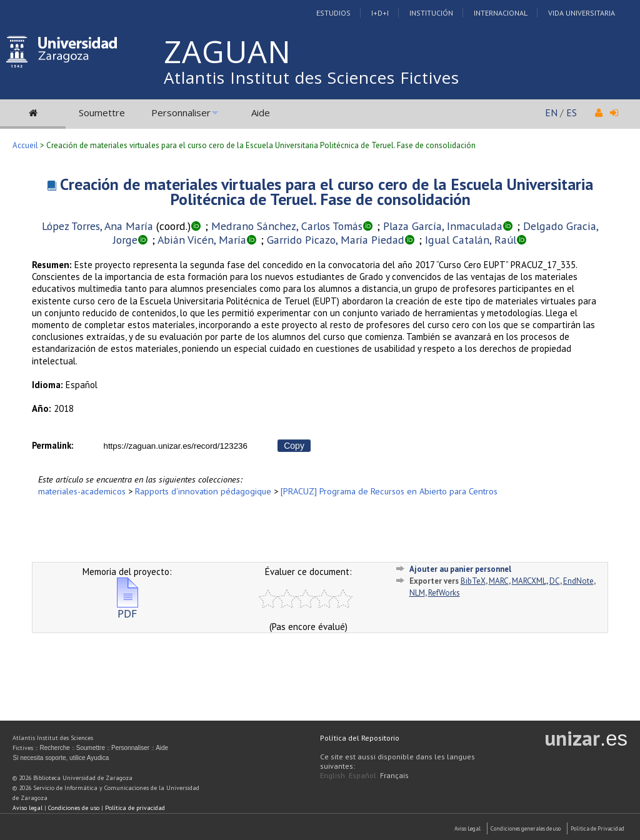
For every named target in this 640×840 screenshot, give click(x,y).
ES (572, 112)
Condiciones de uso (74, 808)
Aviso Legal (467, 828)
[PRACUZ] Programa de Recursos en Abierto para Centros (389, 491)
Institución (431, 13)
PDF (127, 608)
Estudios (333, 13)
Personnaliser (181, 112)
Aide (261, 112)
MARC (499, 581)
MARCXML (529, 581)
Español (362, 775)
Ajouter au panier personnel (460, 569)
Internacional (501, 13)
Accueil (25, 145)
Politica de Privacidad (597, 828)
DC (555, 581)
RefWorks (444, 593)
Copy (294, 446)
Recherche (54, 748)
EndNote (578, 581)
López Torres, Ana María (97, 226)
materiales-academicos (82, 491)
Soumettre (102, 112)
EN (551, 112)
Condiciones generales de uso (526, 828)
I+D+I (380, 13)
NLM (417, 593)
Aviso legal (27, 808)
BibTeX (473, 581)
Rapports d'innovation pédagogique (203, 491)
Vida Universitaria (582, 13)
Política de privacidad (135, 808)
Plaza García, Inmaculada (443, 226)
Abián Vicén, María (202, 240)
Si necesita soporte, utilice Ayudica (61, 758)
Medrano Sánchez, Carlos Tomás (287, 226)
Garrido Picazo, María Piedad (336, 240)
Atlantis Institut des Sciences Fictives (312, 77)
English (332, 775)
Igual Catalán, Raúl (471, 240)
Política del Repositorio (360, 738)
